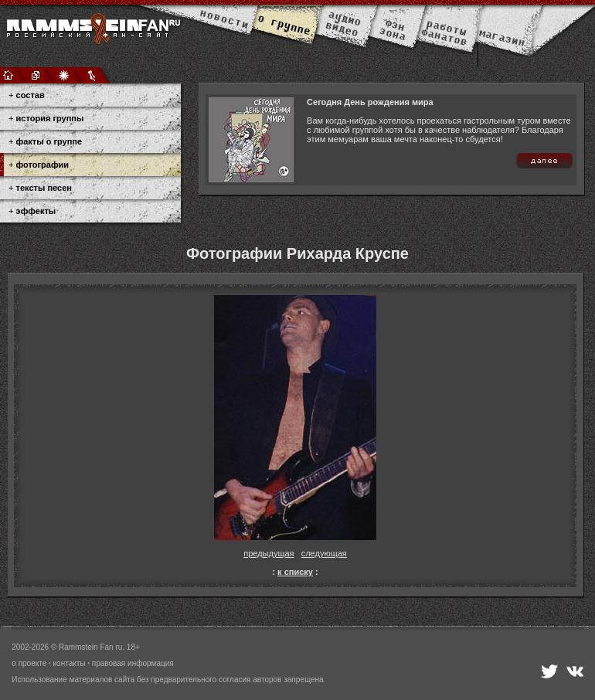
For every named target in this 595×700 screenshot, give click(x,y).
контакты (70, 663)
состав (31, 95)
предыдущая (269, 553)
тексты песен (44, 188)
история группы (50, 118)
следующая (324, 553)
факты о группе (49, 141)
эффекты (36, 211)
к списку (295, 572)
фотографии (42, 165)
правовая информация (133, 663)
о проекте (29, 663)
